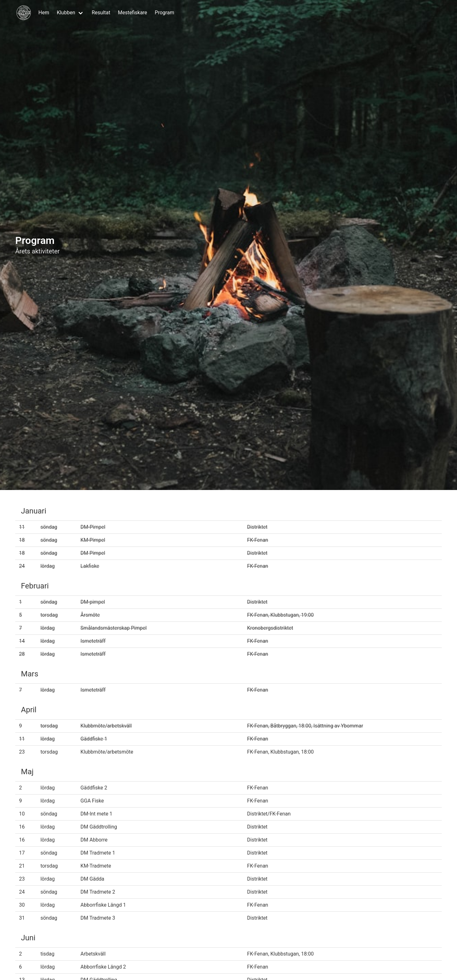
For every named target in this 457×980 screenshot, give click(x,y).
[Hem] (24, 13)
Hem (44, 13)
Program (165, 13)
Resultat (101, 13)
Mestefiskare (132, 13)
